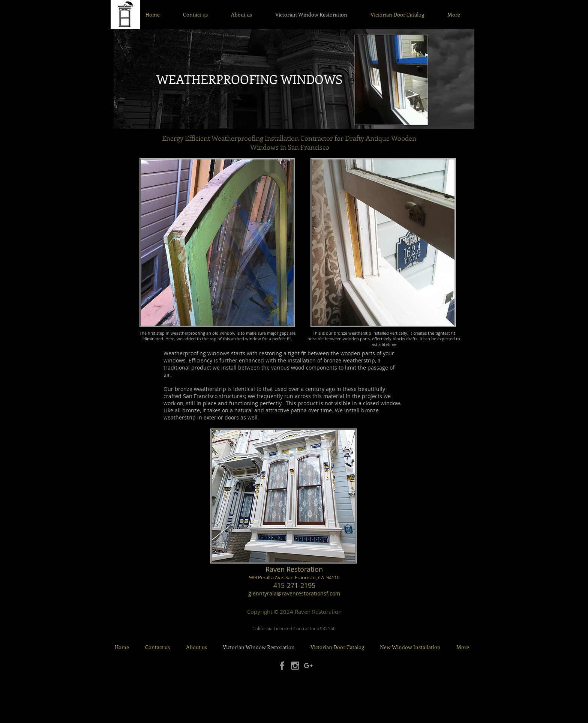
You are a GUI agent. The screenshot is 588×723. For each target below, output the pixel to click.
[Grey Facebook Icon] (282, 666)
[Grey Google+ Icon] (308, 666)
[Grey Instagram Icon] (295, 666)
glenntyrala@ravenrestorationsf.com (294, 593)
